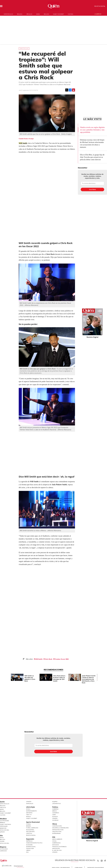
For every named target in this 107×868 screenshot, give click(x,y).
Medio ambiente (57, 839)
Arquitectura (57, 832)
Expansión (30, 839)
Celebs (2, 841)
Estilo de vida (5, 843)
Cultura (70, 14)
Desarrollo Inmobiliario (60, 828)
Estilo (28, 809)
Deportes (29, 813)
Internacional (31, 847)
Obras (28, 850)
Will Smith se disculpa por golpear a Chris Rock (38, 369)
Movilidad (56, 845)
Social (54, 841)
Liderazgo (3, 851)
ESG (27, 852)
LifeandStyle (57, 803)
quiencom (103, 860)
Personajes (4, 826)
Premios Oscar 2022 (62, 659)
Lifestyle (29, 833)
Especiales (30, 803)
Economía (29, 845)
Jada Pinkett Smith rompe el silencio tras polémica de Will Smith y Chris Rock (89, 679)
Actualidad (4, 849)
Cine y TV (29, 815)
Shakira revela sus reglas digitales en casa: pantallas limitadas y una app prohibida (92, 130)
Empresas (29, 841)
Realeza (20, 14)
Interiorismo (56, 833)
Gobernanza (56, 843)
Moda (38, 14)
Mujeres (3, 847)
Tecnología (30, 848)
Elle (1, 836)
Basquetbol (30, 830)
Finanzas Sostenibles (59, 847)
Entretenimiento (31, 811)
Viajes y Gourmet (5, 813)
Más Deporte (30, 832)
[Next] (94, 677)
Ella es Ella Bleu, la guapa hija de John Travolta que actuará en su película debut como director (92, 157)
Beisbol (29, 826)
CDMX (54, 815)
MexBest (3, 819)
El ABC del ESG (57, 850)
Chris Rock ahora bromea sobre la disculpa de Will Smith (59, 678)
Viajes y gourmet (58, 14)
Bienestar (3, 828)
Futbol (29, 824)
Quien (98, 861)
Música (28, 817)
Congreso (56, 813)
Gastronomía (4, 821)
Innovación (56, 848)
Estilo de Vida (5, 830)
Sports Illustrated (33, 822)
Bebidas (3, 823)
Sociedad (55, 820)
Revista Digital (100, 6)
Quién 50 (98, 14)
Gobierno (55, 809)
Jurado (2, 832)
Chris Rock (49, 659)
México (55, 811)
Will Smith (23, 143)
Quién (2, 802)
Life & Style (31, 807)
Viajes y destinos (5, 824)
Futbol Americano (32, 828)
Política (55, 807)
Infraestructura (58, 830)
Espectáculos (8, 14)
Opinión (29, 802)
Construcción (57, 826)
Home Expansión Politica (34, 843)
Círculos (29, 14)
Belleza (46, 14)
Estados (55, 817)
